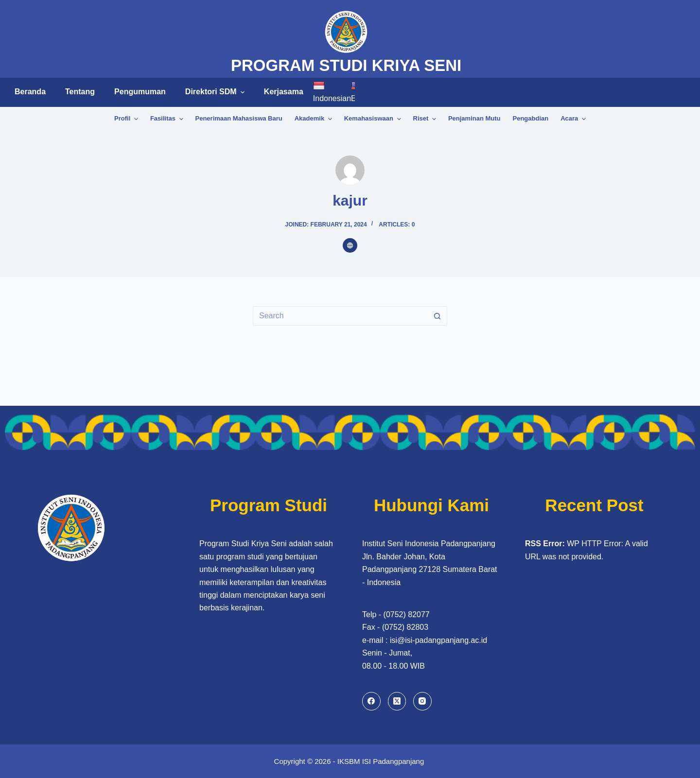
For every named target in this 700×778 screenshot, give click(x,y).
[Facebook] (371, 701)
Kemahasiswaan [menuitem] (374, 119)
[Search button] (437, 316)
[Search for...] (340, 316)
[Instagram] (422, 701)
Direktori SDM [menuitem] (216, 92)
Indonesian (332, 92)
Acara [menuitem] (573, 119)
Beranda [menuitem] (30, 92)
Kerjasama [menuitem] (284, 92)
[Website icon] (350, 245)
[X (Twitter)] (397, 701)
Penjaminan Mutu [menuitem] (474, 118)
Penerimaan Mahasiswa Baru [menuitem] (239, 118)
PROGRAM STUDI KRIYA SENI (346, 65)
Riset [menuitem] (426, 119)
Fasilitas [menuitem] (168, 119)
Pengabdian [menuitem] (531, 118)
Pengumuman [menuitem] (140, 92)
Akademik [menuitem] (315, 119)
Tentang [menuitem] (80, 92)
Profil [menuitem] (127, 119)
